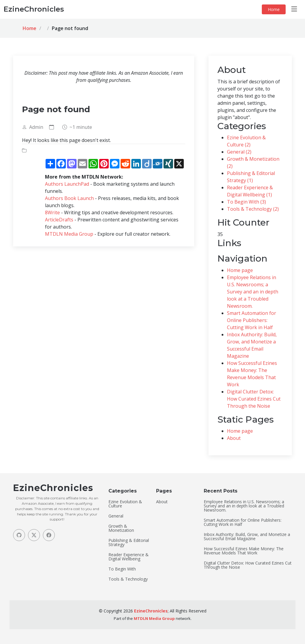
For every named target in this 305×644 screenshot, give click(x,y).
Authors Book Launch (69, 198)
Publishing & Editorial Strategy (129, 543)
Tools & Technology (128, 579)
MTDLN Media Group (69, 234)
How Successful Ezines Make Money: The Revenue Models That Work (244, 551)
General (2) (239, 152)
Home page (240, 270)
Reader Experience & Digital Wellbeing (129, 557)
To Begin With (122, 569)
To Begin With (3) (246, 202)
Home (274, 9)
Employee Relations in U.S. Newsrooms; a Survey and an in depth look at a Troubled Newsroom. (253, 292)
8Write (52, 212)
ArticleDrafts (59, 220)
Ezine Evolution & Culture (125, 504)
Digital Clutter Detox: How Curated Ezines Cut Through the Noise (254, 399)
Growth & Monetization (121, 528)
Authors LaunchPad (67, 184)
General (116, 516)
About (234, 438)
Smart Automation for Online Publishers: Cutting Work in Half (252, 320)
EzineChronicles (151, 611)
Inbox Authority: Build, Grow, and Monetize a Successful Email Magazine (247, 537)
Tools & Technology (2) (253, 209)
